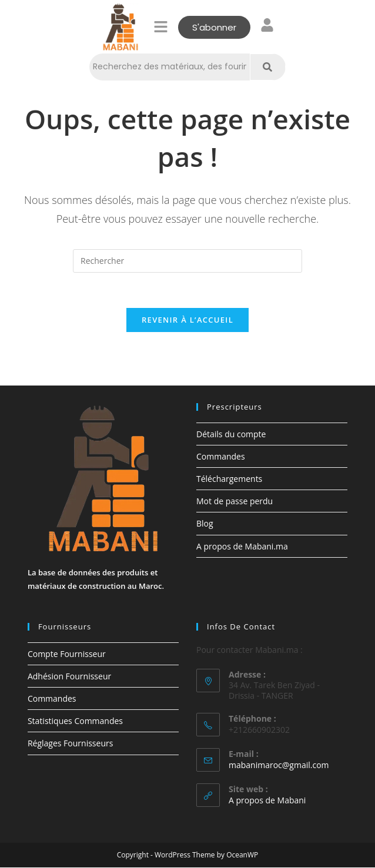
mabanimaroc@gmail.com (279, 765)
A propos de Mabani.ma (242, 547)
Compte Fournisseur (67, 654)
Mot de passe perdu (235, 502)
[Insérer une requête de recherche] (187, 261)
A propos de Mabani (267, 801)
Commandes (221, 457)
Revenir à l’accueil (187, 320)
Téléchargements (229, 479)
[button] (161, 27)
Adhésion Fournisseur (69, 677)
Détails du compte (231, 435)
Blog (205, 524)
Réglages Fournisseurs (70, 744)
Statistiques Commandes (75, 721)
